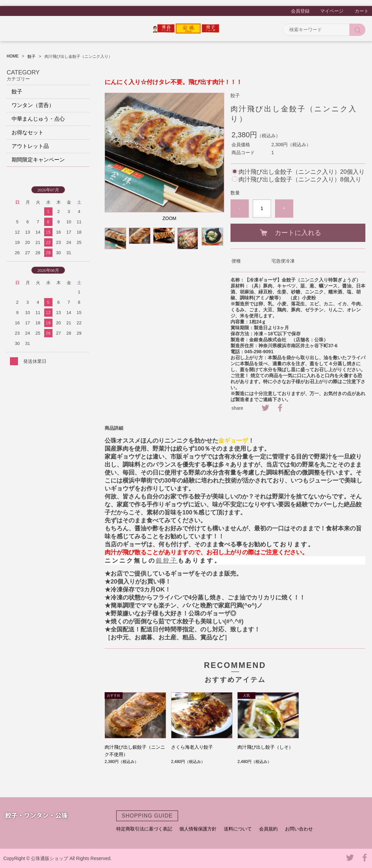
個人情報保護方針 (198, 829)
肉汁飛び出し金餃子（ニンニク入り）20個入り (302, 172)
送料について (238, 829)
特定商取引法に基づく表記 (144, 829)
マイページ (332, 11)
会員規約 (268, 829)
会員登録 (300, 11)
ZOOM (169, 218)
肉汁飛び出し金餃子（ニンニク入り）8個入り (300, 179)
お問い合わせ (299, 829)
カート (362, 11)
